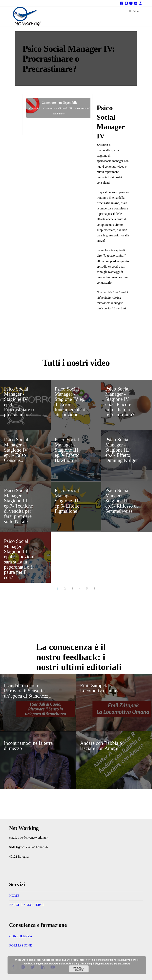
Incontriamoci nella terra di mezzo (28, 746)
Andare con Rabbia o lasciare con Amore (101, 746)
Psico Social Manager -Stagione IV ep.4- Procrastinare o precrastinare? (19, 402)
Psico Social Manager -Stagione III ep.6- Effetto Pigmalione (67, 501)
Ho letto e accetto (79, 969)
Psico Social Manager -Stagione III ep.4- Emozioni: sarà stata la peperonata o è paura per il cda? (20, 559)
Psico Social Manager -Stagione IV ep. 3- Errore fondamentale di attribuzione (71, 402)
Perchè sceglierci (27, 905)
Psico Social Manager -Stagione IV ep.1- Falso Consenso (16, 450)
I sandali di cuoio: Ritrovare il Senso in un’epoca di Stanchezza (27, 691)
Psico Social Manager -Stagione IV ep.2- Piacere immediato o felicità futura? (120, 402)
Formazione (21, 945)
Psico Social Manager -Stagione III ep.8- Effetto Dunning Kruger (122, 450)
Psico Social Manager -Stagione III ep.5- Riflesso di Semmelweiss (122, 501)
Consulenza (21, 936)
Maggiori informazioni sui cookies (113, 963)
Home (14, 896)
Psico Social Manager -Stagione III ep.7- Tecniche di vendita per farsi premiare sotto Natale (18, 506)
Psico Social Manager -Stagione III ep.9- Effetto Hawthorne (67, 450)
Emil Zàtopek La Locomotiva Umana (100, 688)
